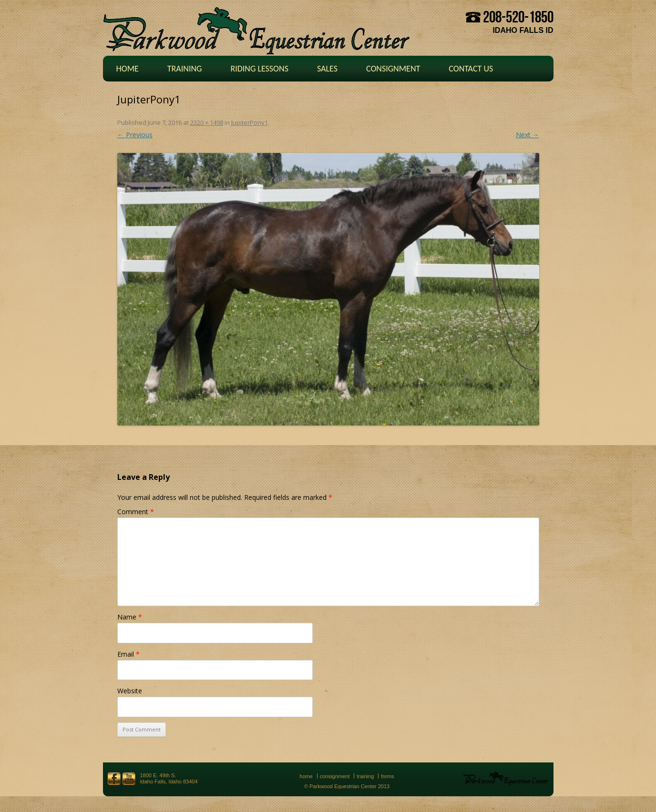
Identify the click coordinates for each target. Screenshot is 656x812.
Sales (327, 69)
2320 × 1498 (207, 122)
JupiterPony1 (250, 122)
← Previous (135, 135)
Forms (388, 776)
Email (128, 654)
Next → (528, 135)
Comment (136, 512)
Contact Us (471, 69)
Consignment (393, 69)
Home (128, 69)
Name (130, 617)
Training (185, 69)
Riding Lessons (259, 69)
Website (130, 691)
